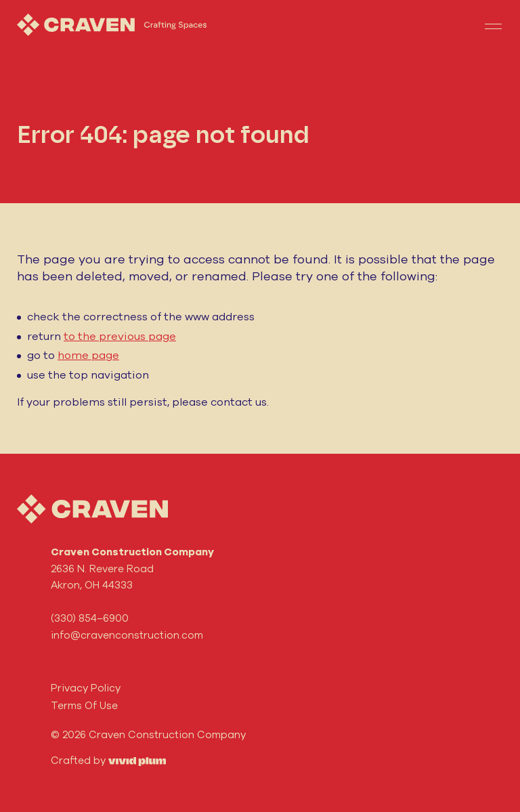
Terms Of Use (84, 705)
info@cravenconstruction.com (127, 635)
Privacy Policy (86, 688)
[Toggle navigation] (493, 25)
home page (88, 355)
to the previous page (120, 336)
